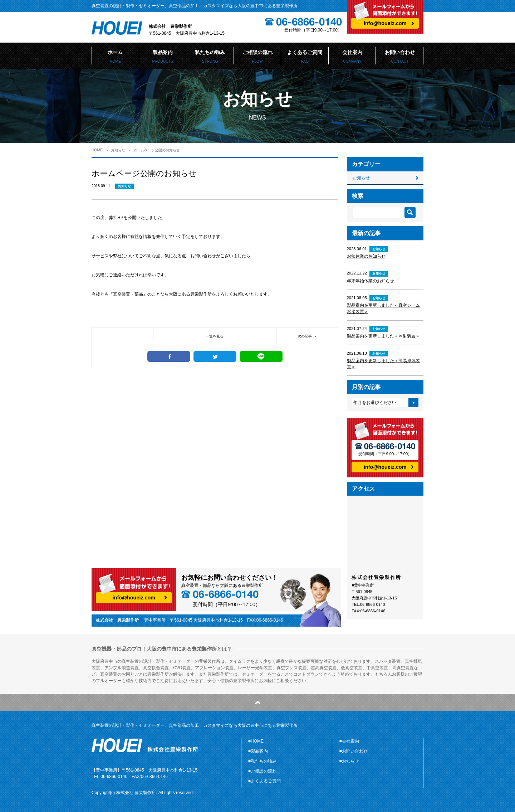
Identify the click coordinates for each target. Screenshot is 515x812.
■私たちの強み (262, 761)
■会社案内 (349, 741)
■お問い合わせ (354, 751)
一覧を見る (215, 336)
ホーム (115, 57)
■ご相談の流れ (262, 771)
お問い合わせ (400, 57)
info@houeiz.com (385, 23)
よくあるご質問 (305, 57)
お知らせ (118, 150)
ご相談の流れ (258, 57)
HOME (97, 150)
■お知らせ (349, 761)
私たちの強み (210, 57)
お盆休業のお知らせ (366, 256)
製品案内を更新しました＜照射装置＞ (383, 336)
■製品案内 (258, 751)
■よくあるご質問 (264, 781)
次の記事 (305, 336)
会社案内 (352, 57)
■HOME (256, 741)
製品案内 (163, 57)
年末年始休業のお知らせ (371, 281)
